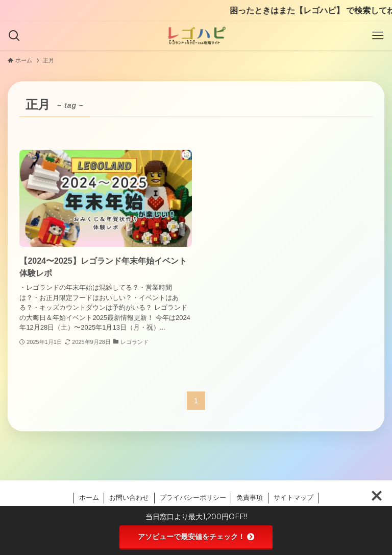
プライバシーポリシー (193, 498)
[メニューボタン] (378, 36)
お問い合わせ (129, 498)
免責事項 (250, 498)
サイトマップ (293, 498)
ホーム (89, 498)
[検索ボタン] (14, 36)
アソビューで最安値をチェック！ (196, 537)
